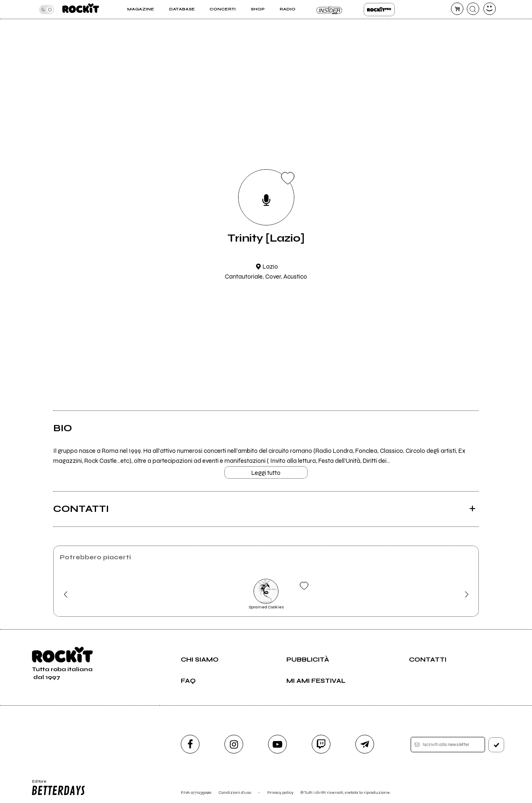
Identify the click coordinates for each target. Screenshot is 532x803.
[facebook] (190, 744)
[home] (81, 9)
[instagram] (234, 744)
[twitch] (321, 744)
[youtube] (277, 744)
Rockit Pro (379, 10)
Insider (329, 10)
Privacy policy (280, 792)
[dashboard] (490, 9)
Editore (58, 788)
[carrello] (457, 9)
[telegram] (365, 744)
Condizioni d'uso (235, 792)
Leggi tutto (266, 473)
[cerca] (473, 9)
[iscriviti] (496, 745)
